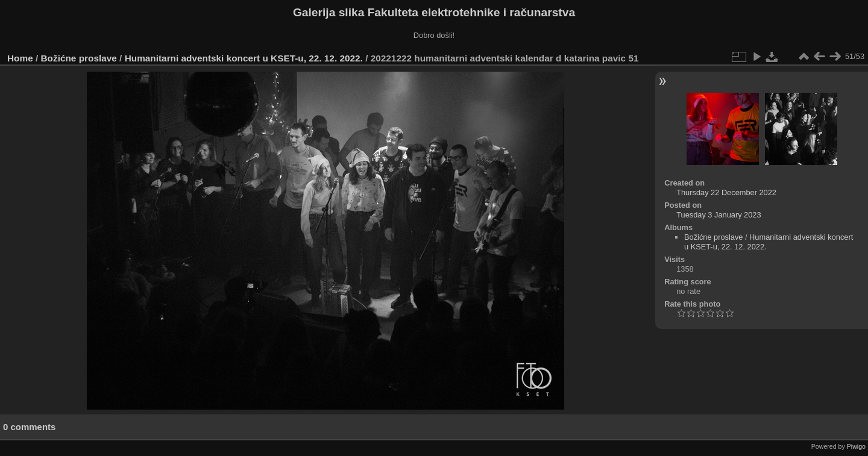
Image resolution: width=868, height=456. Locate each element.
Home (20, 58)
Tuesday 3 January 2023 (719, 215)
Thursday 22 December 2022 (726, 192)
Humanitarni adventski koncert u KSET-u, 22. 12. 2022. (244, 58)
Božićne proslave (79, 58)
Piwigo (856, 446)
